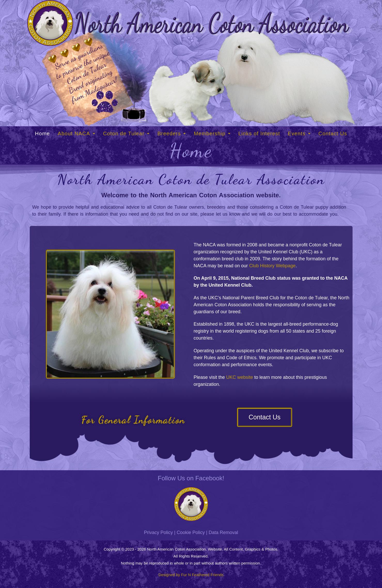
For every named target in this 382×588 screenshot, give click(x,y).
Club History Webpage (272, 266)
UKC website (240, 377)
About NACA (76, 134)
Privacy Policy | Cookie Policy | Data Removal (191, 532)
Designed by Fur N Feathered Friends (191, 575)
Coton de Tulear (126, 134)
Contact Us (333, 134)
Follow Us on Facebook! (191, 478)
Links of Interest (259, 134)
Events (299, 134)
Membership (212, 134)
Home (42, 134)
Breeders (172, 134)
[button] (76, 134)
